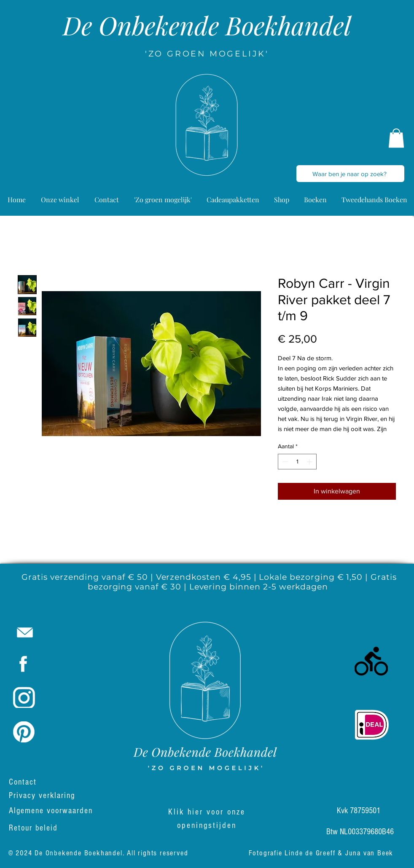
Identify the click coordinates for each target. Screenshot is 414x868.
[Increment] (310, 462)
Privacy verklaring (42, 796)
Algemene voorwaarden (52, 811)
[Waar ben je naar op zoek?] (349, 174)
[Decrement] (284, 462)
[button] (396, 138)
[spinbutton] (297, 462)
